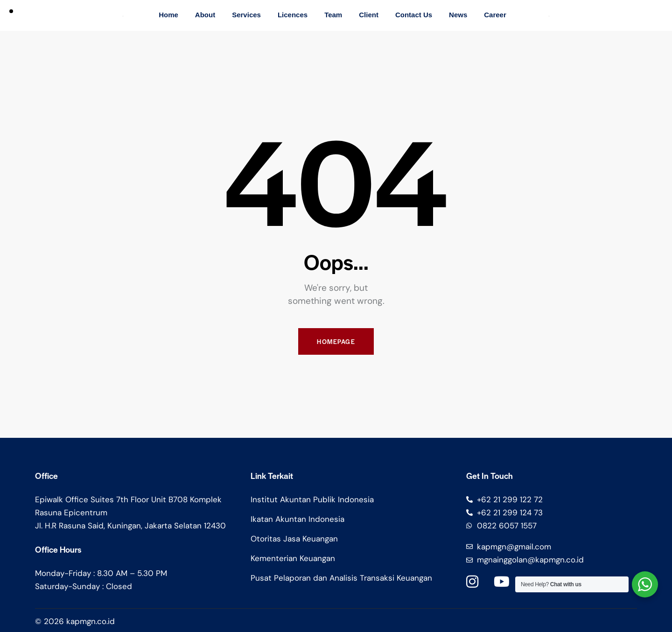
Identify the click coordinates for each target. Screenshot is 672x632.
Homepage (336, 341)
